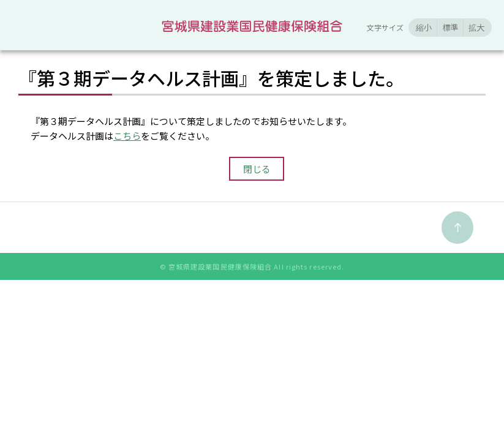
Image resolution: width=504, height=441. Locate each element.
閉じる (257, 169)
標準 (450, 27)
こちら (127, 136)
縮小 (424, 27)
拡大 (476, 27)
